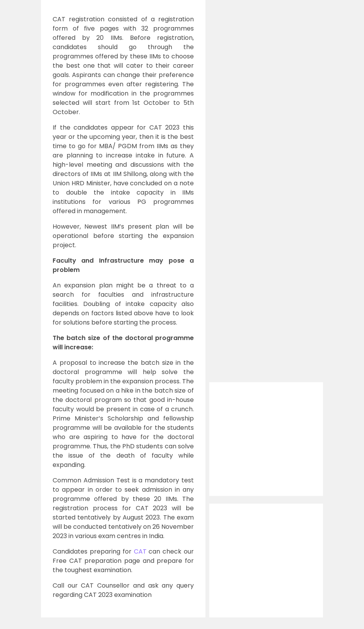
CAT (140, 551)
